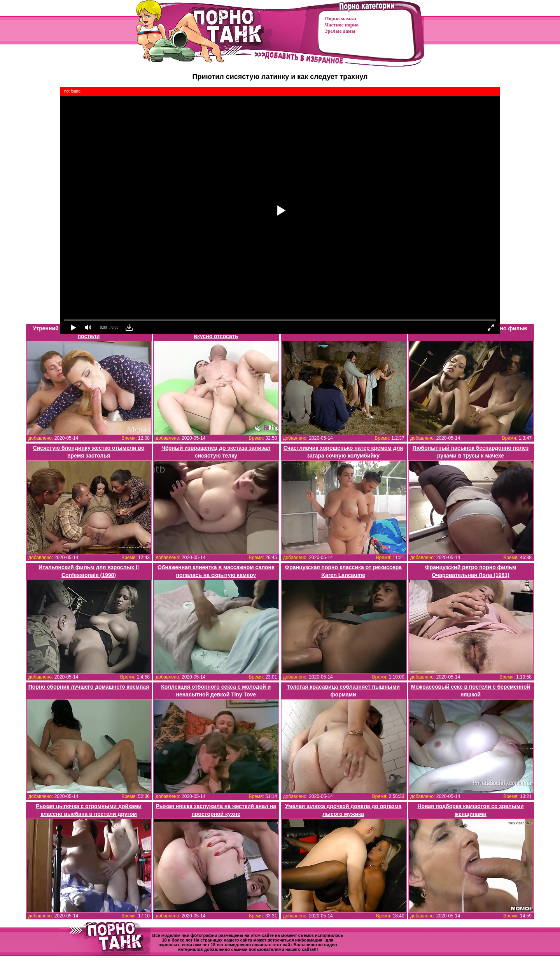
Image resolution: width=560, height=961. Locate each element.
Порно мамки (341, 18)
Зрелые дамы (340, 31)
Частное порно (342, 25)
